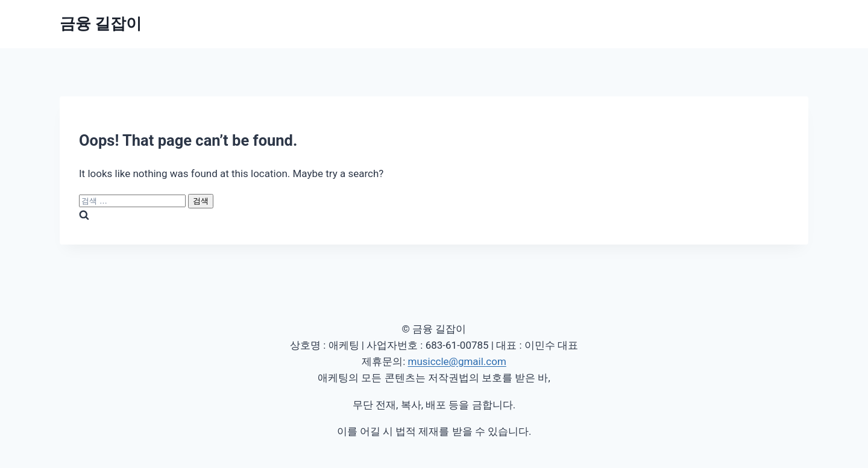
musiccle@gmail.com (457, 361)
